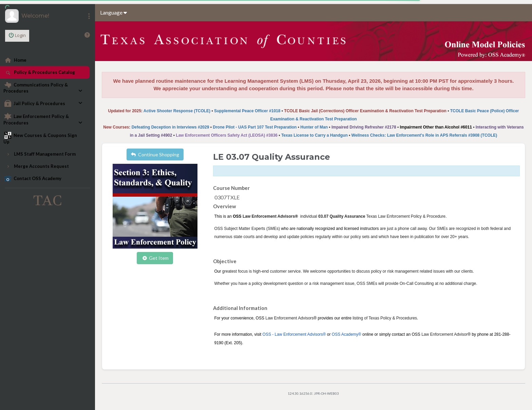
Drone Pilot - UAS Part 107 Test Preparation (255, 127)
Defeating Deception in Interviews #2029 (170, 127)
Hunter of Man (314, 127)
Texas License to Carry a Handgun (315, 135)
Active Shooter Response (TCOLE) (177, 111)
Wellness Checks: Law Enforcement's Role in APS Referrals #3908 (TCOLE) (424, 135)
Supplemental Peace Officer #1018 (247, 111)
